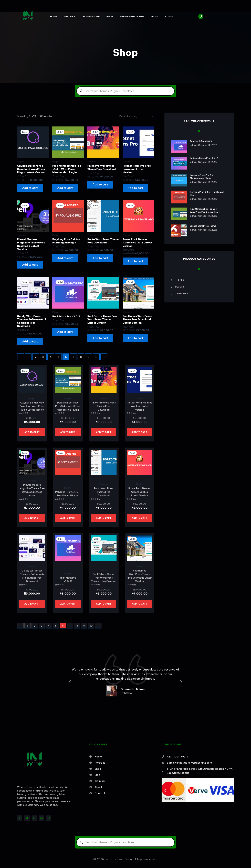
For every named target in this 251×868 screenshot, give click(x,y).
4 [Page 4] (51, 357)
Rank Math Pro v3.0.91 (201, 141)
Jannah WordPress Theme (203, 224)
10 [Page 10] (96, 357)
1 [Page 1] (28, 357)
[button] (70, 682)
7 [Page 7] (73, 357)
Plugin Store (91, 17)
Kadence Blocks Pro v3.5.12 (204, 158)
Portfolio (70, 17)
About (154, 17)
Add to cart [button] (30, 188)
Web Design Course (132, 17)
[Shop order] (136, 116)
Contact (170, 17)
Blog (110, 17)
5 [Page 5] (58, 357)
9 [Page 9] (88, 357)
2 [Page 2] (36, 357)
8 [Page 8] (81, 357)
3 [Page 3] (43, 357)
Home (53, 17)
